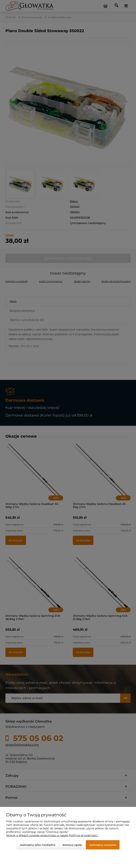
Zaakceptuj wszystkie (103, 845)
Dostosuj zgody (72, 845)
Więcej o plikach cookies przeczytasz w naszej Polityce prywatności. (52, 835)
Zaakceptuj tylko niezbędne (38, 845)
